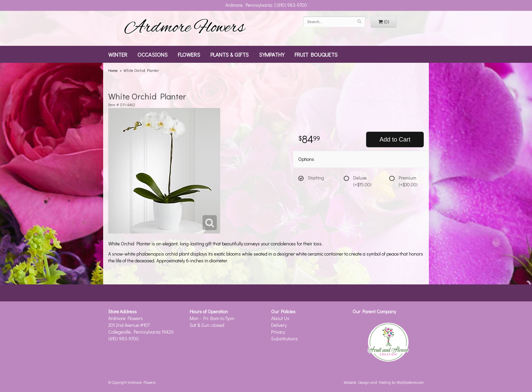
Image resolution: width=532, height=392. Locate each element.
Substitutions (284, 339)
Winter (118, 54)
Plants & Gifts (230, 54)
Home (113, 70)
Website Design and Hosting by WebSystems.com (384, 382)
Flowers (189, 54)
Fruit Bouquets (316, 54)
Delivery (279, 325)
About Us (280, 318)
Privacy (278, 332)
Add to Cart (395, 139)
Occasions (153, 54)
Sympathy (272, 54)
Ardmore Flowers (185, 28)
